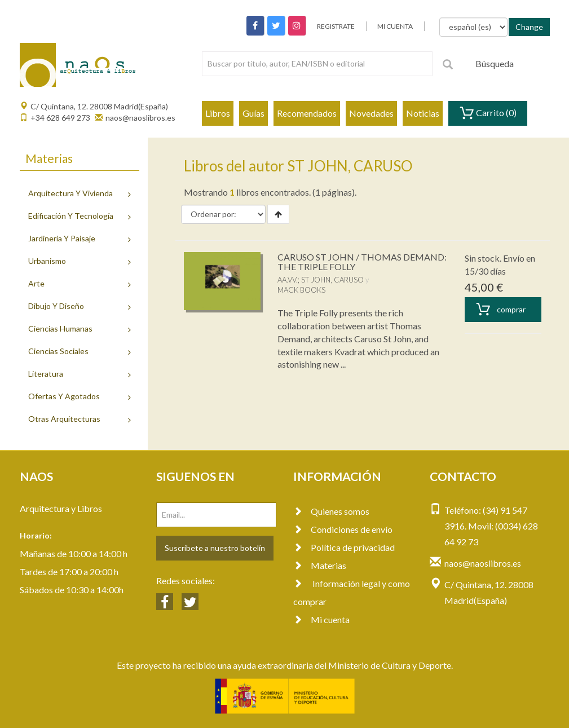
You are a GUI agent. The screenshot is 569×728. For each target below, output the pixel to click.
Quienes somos (331, 511)
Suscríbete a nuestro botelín (215, 548)
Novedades (371, 113)
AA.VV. (288, 280)
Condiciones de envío (343, 529)
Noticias (423, 113)
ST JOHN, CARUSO (332, 280)
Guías (253, 113)
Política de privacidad (344, 547)
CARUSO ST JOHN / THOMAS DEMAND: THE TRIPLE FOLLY (362, 262)
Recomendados (307, 113)
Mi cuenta (321, 619)
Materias (320, 565)
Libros (218, 113)
